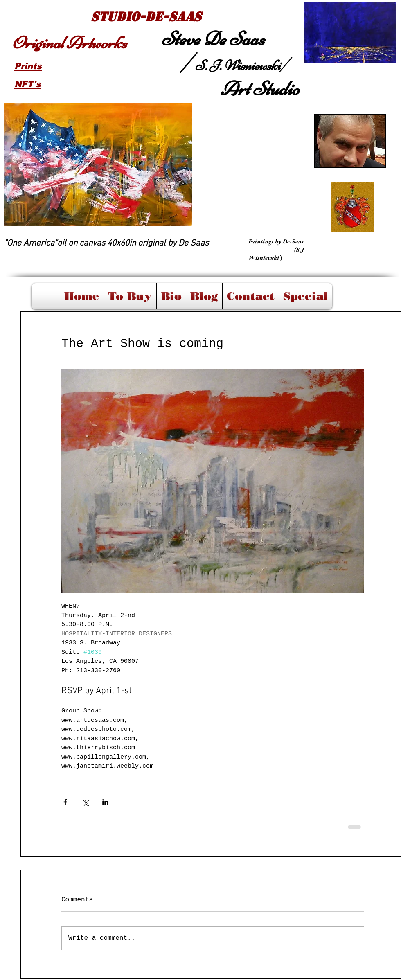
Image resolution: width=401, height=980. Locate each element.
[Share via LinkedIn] (105, 802)
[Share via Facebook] (65, 802)
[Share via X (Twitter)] (85, 802)
